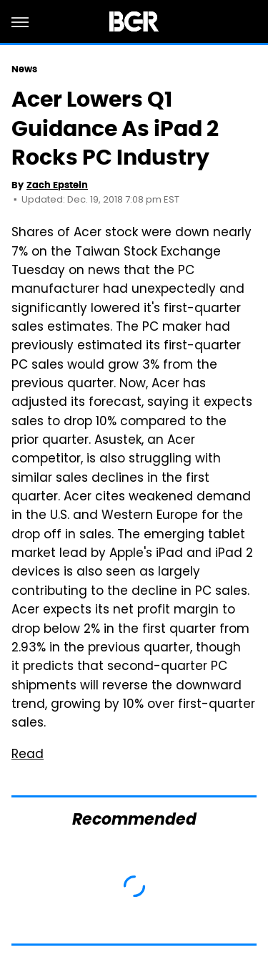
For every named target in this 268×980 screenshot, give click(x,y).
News (24, 69)
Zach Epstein (57, 185)
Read (28, 755)
